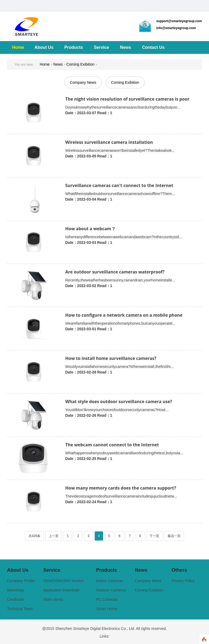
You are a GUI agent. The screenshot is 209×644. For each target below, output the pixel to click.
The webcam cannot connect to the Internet (112, 445)
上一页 (54, 536)
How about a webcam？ (90, 229)
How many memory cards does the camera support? (121, 488)
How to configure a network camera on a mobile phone (124, 315)
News (125, 47)
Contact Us (153, 47)
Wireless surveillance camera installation (109, 142)
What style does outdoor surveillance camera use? (119, 401)
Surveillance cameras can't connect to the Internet (119, 185)
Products (74, 47)
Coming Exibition (80, 64)
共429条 (34, 536)
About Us (44, 47)
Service (101, 47)
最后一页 (174, 536)
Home (18, 47)
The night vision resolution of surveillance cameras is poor (127, 99)
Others (179, 570)
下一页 (154, 536)
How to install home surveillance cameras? (111, 358)
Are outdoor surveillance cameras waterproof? (115, 272)
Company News (83, 82)
